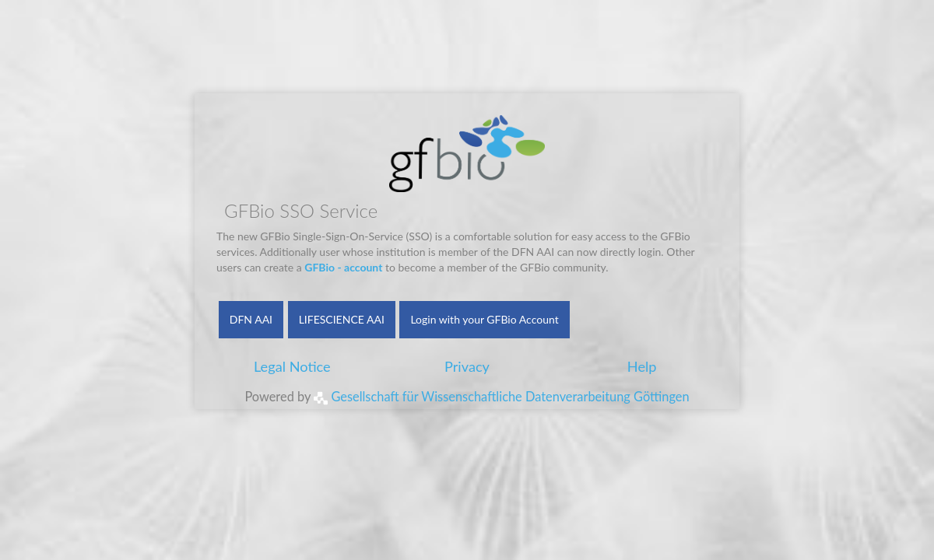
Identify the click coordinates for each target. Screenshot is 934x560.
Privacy (467, 366)
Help (642, 366)
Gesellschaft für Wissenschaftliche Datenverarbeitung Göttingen (501, 396)
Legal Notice (292, 366)
